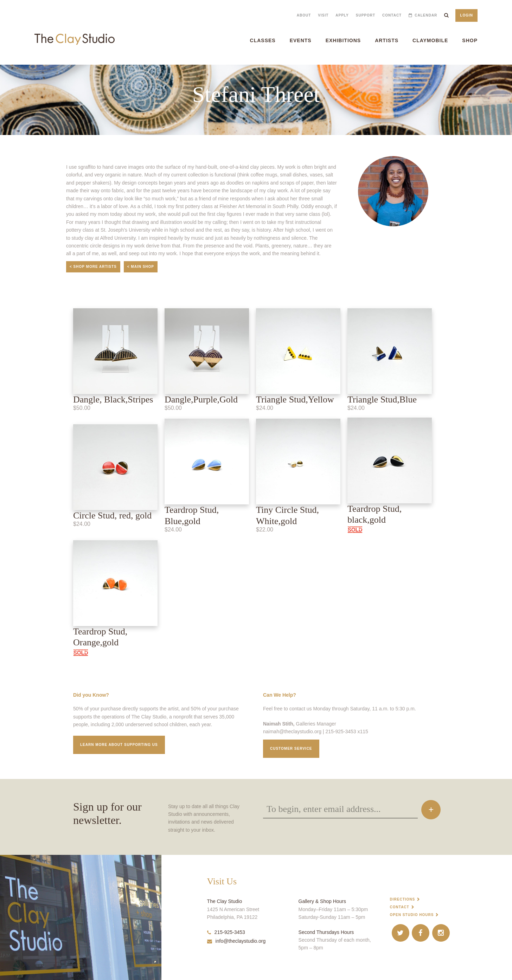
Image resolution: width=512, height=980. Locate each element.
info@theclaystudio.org (236, 941)
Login (466, 15)
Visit (323, 15)
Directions (403, 899)
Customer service (291, 749)
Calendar (426, 15)
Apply (342, 15)
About (304, 15)
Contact (392, 15)
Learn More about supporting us (119, 745)
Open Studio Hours (412, 915)
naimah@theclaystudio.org (292, 731)
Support (366, 15)
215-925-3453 (226, 932)
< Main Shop (141, 267)
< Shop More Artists (93, 267)
